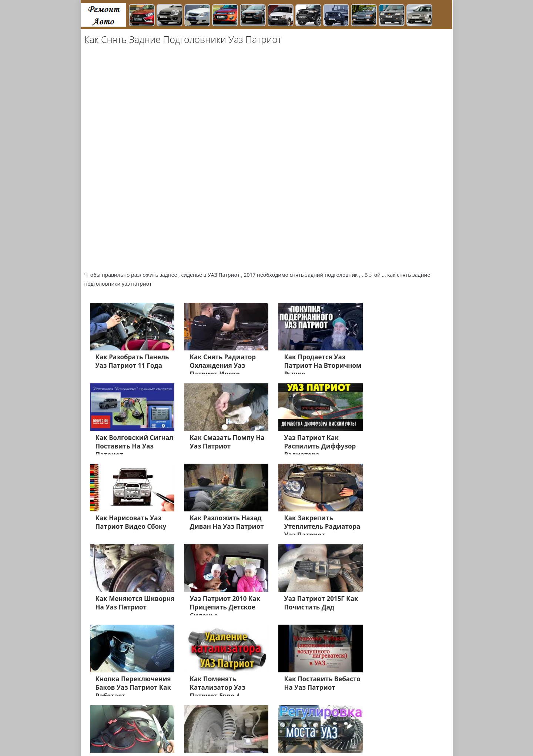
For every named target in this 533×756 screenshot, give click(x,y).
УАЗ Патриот (292, 720)
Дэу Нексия (232, 729)
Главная (137, 738)
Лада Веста (105, 720)
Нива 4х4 (390, 729)
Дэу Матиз (264, 729)
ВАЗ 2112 (145, 729)
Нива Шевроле (110, 729)
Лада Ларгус (106, 738)
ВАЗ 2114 (389, 720)
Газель (244, 720)
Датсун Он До (336, 729)
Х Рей (264, 720)
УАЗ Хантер (328, 720)
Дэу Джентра (298, 729)
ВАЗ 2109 (201, 729)
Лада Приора (177, 720)
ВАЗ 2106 (173, 729)
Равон (366, 729)
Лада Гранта (139, 720)
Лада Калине (214, 720)
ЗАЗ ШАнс (360, 720)
